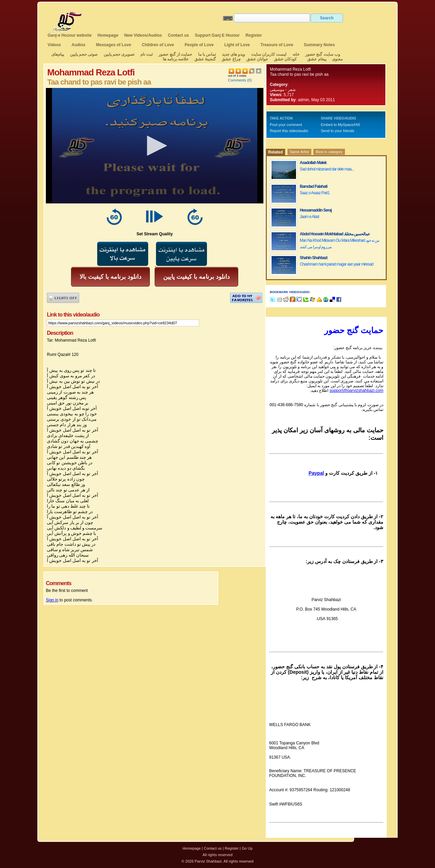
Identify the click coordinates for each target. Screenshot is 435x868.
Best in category (329, 152)
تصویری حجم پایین (118, 54)
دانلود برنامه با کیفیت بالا (110, 277)
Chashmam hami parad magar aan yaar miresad (336, 264)
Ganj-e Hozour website (69, 35)
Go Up (247, 848)
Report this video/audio (289, 131)
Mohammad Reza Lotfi (290, 69)
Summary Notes (319, 45)
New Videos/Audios (143, 35)
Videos (54, 45)
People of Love (199, 45)
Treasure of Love (277, 45)
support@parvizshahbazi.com (356, 391)
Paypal (316, 473)
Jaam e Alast (309, 217)
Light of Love (237, 45)
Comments (237, 80)
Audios (78, 45)
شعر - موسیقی (283, 90)
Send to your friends (337, 131)
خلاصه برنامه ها (176, 59)
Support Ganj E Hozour (217, 35)
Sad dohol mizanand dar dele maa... (327, 169)
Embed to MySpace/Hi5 (341, 125)
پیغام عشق (317, 59)
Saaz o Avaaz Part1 (315, 193)
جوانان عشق (257, 59)
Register (254, 35)
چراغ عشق (231, 59)
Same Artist (299, 152)
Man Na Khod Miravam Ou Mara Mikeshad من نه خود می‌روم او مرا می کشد (339, 244)
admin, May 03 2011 (317, 100)
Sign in (52, 600)
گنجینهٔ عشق (205, 59)
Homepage (108, 35)
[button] (155, 146)
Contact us (178, 35)
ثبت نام (146, 54)
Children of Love (158, 45)
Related (275, 152)
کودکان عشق (285, 59)
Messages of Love (114, 45)
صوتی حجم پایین (83, 54)
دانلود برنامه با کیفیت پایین (196, 277)
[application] (155, 146)
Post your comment (286, 125)
